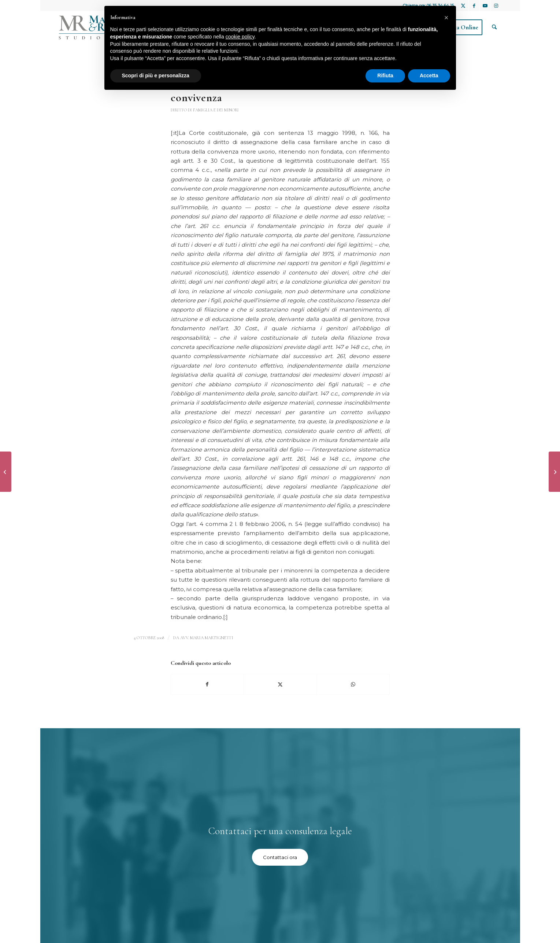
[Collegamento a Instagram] (496, 5)
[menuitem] (494, 27)
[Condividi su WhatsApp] (353, 684)
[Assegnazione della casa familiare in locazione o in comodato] (554, 472)
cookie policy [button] (240, 37)
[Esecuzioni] (6, 472)
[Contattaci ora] (280, 857)
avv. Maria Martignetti (207, 638)
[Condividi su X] (280, 684)
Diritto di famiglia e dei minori (205, 110)
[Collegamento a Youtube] (485, 5)
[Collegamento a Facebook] (474, 5)
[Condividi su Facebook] (207, 684)
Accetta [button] (429, 75)
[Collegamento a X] (463, 5)
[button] (446, 18)
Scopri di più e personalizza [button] (156, 75)
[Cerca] (494, 27)
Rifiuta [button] (385, 75)
